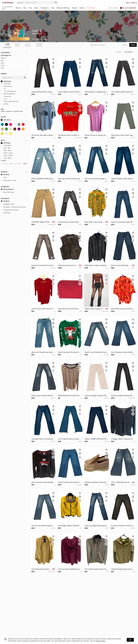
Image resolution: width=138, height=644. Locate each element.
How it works (113, 8)
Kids (30, 8)
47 (3, 89)
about (125, 45)
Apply (25, 163)
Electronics (45, 8)
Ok (130, 640)
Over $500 (6, 158)
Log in (128, 3)
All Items (5, 174)
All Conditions (7, 189)
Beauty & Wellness (63, 8)
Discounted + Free (8, 180)
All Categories (6, 55)
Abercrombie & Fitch (10, 101)
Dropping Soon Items (10, 210)
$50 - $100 (6, 151)
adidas (5, 104)
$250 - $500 (7, 156)
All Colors (6, 120)
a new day (6, 96)
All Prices (6, 143)
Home (36, 8)
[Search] (40, 3)
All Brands (6, 81)
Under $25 (6, 145)
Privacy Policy (101, 641)
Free (4, 177)
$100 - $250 (7, 153)
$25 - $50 (6, 148)
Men (25, 8)
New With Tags (7, 192)
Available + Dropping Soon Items (14, 207)
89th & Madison (8, 94)
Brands (75, 8)
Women (18, 8)
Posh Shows (91, 8)
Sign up (134, 3)
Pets (53, 8)
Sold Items (6, 213)
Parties (82, 8)
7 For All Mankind (8, 91)
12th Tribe (6, 84)
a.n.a (4, 99)
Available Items (8, 204)
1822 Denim (6, 86)
